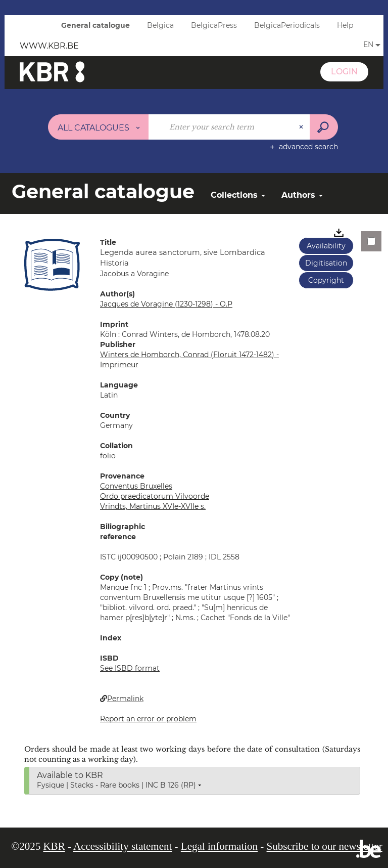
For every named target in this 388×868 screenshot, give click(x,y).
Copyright (326, 280)
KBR (54, 846)
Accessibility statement (123, 846)
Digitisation (326, 263)
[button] (52, 265)
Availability (326, 246)
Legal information (219, 846)
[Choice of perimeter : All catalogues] (99, 127)
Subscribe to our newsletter (325, 846)
